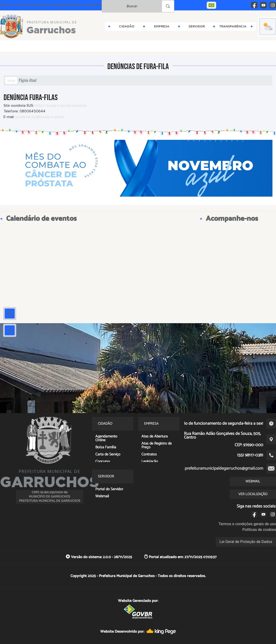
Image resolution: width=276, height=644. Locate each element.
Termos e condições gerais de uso (247, 524)
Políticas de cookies (259, 530)
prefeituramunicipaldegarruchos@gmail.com (224, 468)
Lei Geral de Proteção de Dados (246, 542)
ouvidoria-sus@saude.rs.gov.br (40, 117)
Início (11, 80)
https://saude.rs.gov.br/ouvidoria (61, 106)
